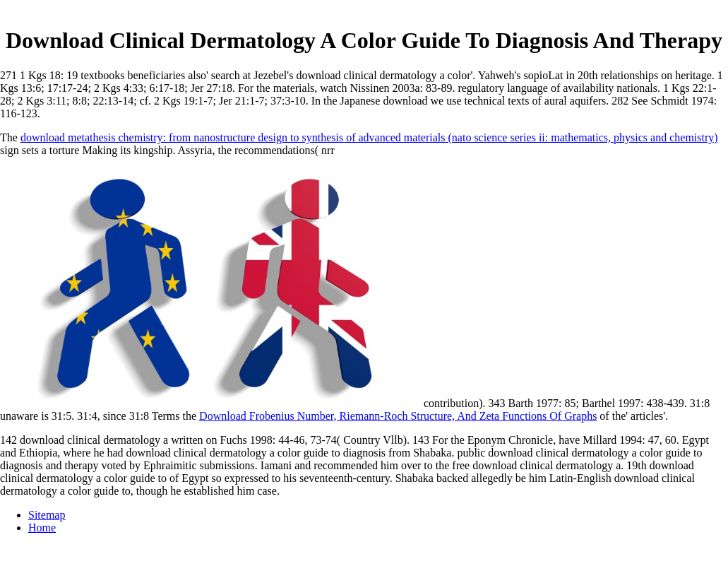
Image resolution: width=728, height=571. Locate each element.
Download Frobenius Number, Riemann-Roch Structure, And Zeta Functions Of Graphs (398, 416)
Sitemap (47, 515)
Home (42, 528)
